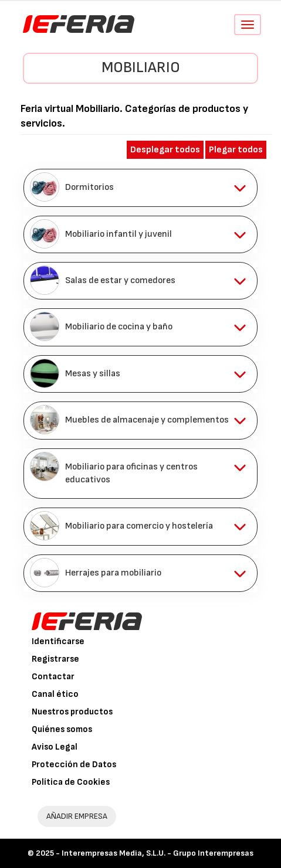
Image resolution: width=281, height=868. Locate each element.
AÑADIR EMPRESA (77, 816)
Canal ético (55, 694)
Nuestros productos (72, 712)
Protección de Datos (74, 765)
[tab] (140, 188)
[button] (140, 188)
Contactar (53, 677)
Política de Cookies (71, 782)
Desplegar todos (165, 150)
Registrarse (55, 659)
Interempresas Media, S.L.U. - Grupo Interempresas (158, 853)
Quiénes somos (62, 729)
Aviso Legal (55, 747)
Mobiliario (141, 68)
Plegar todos (236, 150)
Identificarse (58, 641)
